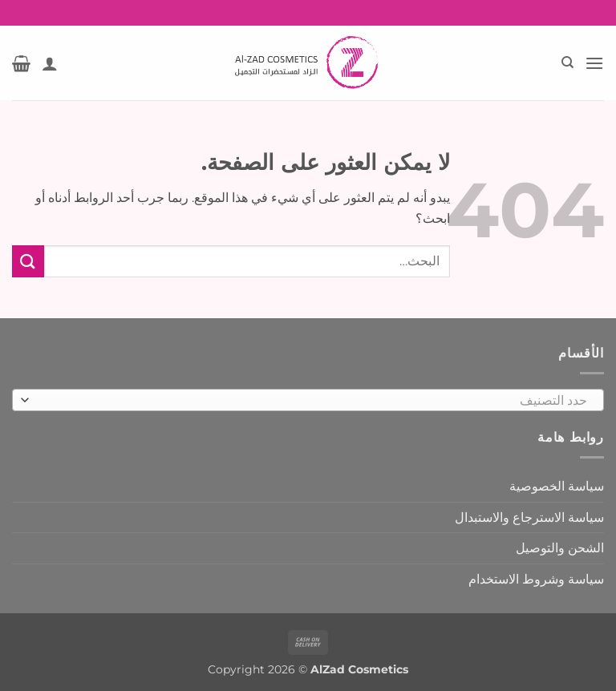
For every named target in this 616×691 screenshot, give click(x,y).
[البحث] (567, 63)
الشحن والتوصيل (560, 548)
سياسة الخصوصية (557, 486)
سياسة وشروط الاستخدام (536, 579)
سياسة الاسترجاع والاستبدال (529, 517)
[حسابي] (50, 63)
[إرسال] (28, 261)
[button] (594, 63)
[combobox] (308, 400)
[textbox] (312, 401)
